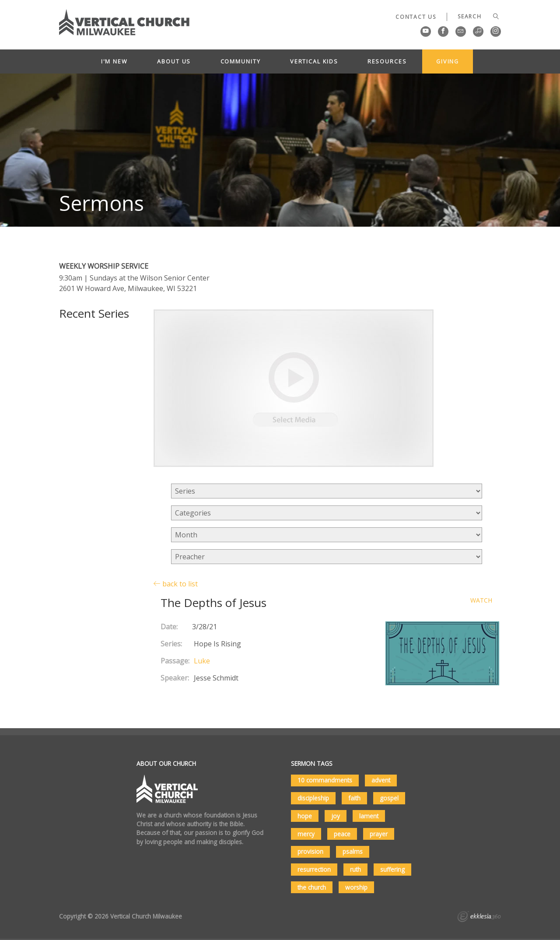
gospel (389, 798)
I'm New (114, 61)
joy (336, 816)
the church (312, 887)
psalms (353, 851)
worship (356, 887)
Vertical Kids (314, 61)
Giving (448, 61)
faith (354, 798)
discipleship (313, 798)
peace (342, 834)
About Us (174, 61)
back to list (176, 584)
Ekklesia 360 (479, 918)
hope (305, 816)
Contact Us (416, 17)
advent (381, 780)
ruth (355, 869)
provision (310, 851)
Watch (481, 601)
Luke (202, 661)
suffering (392, 869)
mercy (306, 834)
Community (241, 61)
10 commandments (325, 780)
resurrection (314, 869)
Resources (387, 61)
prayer (379, 834)
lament (369, 816)
